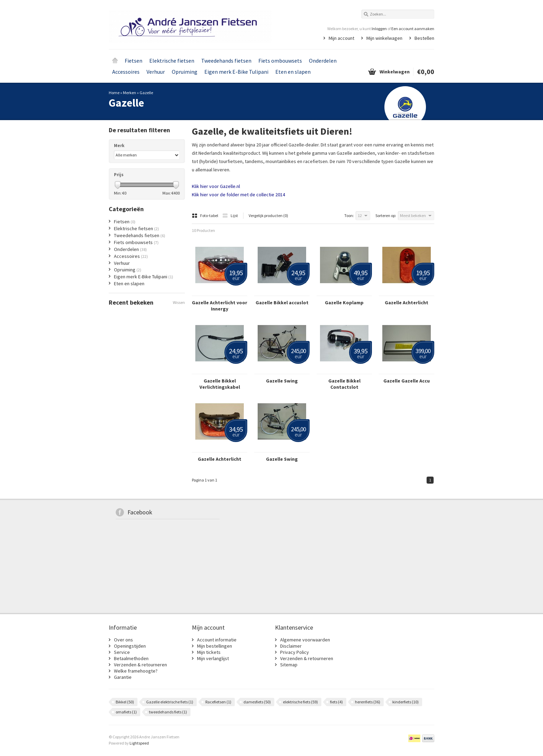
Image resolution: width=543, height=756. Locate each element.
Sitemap (289, 665)
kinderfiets (406, 702)
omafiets (126, 712)
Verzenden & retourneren (140, 665)
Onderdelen (323, 61)
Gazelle (146, 93)
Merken (130, 93)
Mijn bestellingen (215, 646)
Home (115, 61)
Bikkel (125, 702)
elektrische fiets (300, 702)
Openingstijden (130, 646)
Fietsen (133, 61)
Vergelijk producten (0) (268, 215)
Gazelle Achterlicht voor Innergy (220, 306)
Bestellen (424, 38)
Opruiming (185, 72)
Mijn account (341, 38)
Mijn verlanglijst (213, 658)
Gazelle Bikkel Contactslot (344, 384)
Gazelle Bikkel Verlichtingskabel (220, 384)
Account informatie (217, 640)
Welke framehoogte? (136, 671)
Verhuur (156, 72)
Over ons (123, 640)
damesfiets (257, 702)
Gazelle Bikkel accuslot (282, 303)
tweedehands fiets (168, 712)
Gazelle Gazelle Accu (407, 381)
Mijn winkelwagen (384, 38)
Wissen (179, 302)
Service (122, 652)
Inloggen (379, 29)
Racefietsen (218, 702)
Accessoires (126, 72)
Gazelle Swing (282, 381)
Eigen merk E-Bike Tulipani (236, 72)
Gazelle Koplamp (344, 303)
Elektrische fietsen (172, 61)
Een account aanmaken (413, 29)
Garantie (123, 677)
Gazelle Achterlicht (407, 303)
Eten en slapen (293, 72)
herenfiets (368, 702)
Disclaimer (291, 646)
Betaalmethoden (131, 658)
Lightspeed (139, 743)
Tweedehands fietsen (226, 61)
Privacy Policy (295, 652)
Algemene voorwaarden (305, 640)
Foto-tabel (205, 215)
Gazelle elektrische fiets (170, 702)
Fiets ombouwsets (280, 61)
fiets (336, 702)
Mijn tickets (209, 652)
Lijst (230, 215)
